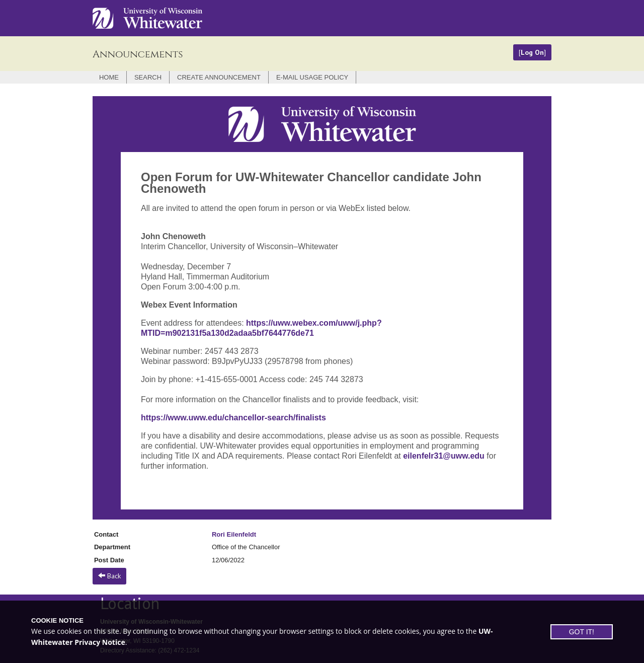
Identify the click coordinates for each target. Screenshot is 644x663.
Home (109, 77)
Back (109, 576)
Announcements (138, 54)
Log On (532, 52)
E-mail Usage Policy (312, 77)
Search (148, 77)
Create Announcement (219, 77)
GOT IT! (582, 632)
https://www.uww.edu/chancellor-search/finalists (233, 418)
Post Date (109, 560)
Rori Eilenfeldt (234, 534)
